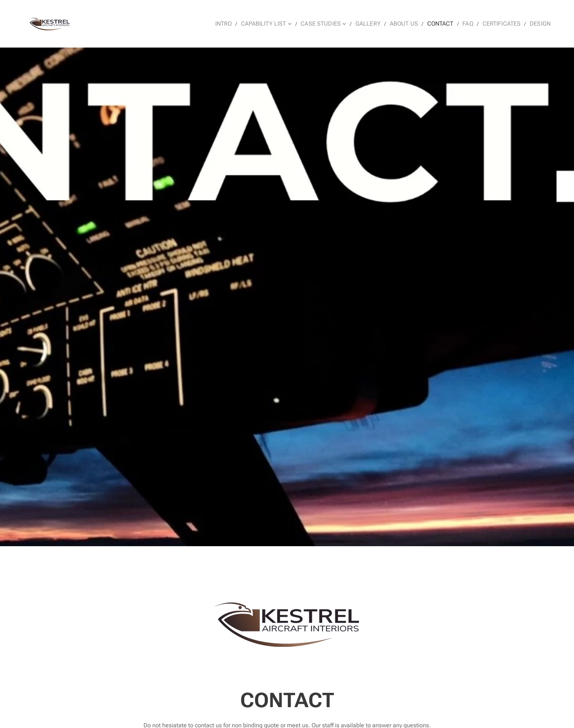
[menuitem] (243, 24)
